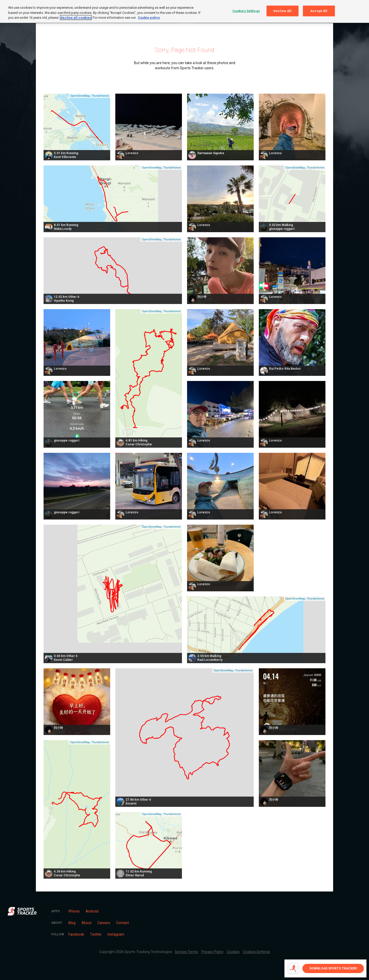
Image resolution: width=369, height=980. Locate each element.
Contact (122, 923)
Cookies (233, 952)
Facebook (76, 934)
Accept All (319, 11)
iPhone (74, 911)
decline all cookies (76, 18)
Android (92, 911)
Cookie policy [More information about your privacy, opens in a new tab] (149, 18)
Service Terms (186, 952)
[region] (184, 11)
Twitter (96, 934)
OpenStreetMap (80, 96)
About (86, 923)
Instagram (116, 934)
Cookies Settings (257, 952)
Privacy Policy (212, 952)
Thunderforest (100, 96)
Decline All (282, 11)
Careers (104, 923)
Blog (72, 923)
